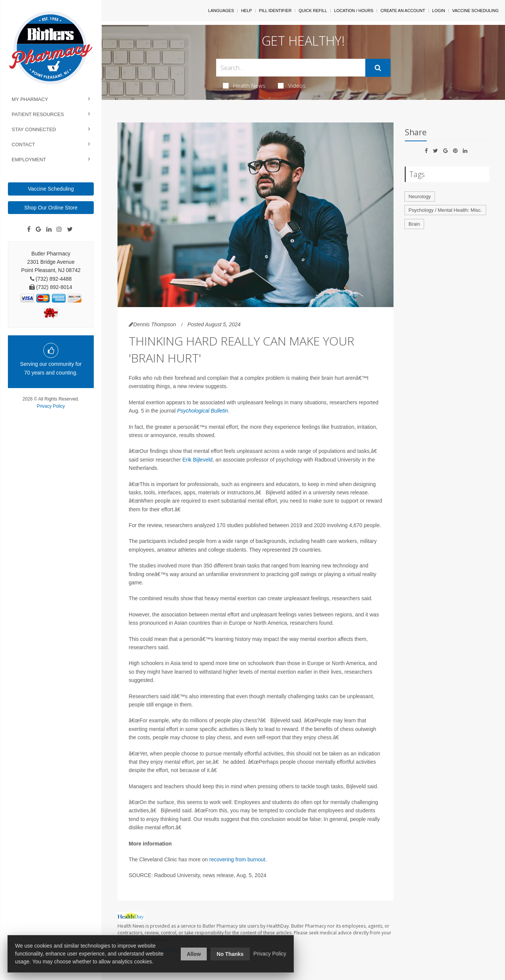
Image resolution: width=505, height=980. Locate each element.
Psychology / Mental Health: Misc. (445, 210)
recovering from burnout (237, 859)
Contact (23, 144)
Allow (194, 954)
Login (439, 11)
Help (246, 11)
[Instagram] (59, 229)
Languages (221, 11)
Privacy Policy (51, 406)
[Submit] (378, 68)
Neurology (420, 196)
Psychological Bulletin (202, 411)
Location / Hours (354, 11)
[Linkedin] (49, 229)
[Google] (38, 229)
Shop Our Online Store (51, 208)
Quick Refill (313, 11)
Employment (29, 160)
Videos (292, 86)
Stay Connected (34, 129)
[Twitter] (70, 229)
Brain (414, 224)
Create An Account (403, 11)
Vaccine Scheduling (51, 189)
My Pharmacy (30, 99)
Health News (244, 86)
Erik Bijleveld (197, 460)
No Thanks (230, 954)
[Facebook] (29, 229)
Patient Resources (38, 114)
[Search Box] (291, 68)
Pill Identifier (275, 11)
